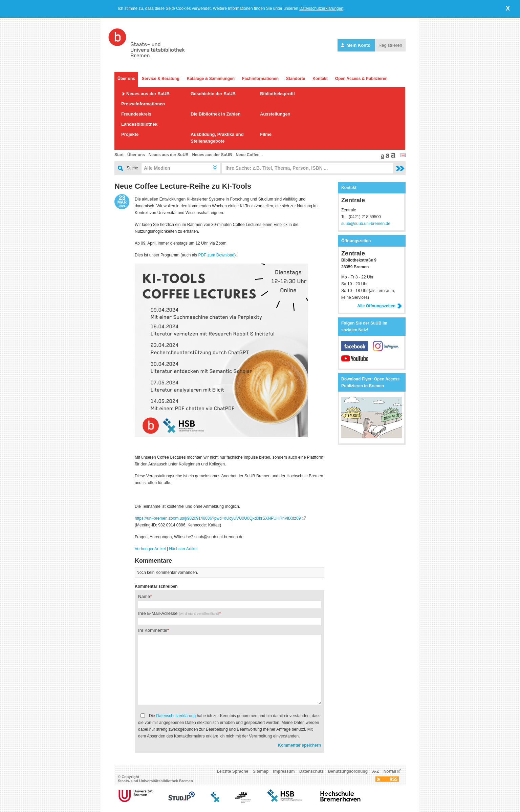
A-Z (375, 771)
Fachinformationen (260, 79)
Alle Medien (157, 168)
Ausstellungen (275, 114)
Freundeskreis (136, 114)
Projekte (130, 134)
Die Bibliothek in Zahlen (215, 114)
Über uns (126, 79)
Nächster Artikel (183, 549)
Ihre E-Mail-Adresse (179, 613)
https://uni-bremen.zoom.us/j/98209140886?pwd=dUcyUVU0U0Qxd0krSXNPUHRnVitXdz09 (218, 518)
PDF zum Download (216, 255)
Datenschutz (311, 771)
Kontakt (320, 79)
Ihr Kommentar (153, 630)
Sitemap (261, 771)
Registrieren (390, 45)
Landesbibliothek (139, 124)
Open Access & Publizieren (361, 79)
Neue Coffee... (249, 155)
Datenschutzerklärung (176, 716)
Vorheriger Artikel (150, 549)
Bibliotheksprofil (277, 94)
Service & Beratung (161, 79)
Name (144, 596)
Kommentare (153, 561)
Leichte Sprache (233, 771)
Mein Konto (356, 45)
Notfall (390, 771)
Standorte (296, 79)
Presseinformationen (143, 104)
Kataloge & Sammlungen (211, 79)
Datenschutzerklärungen (321, 8)
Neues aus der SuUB (148, 94)
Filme (266, 134)
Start (119, 155)
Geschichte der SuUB (213, 94)
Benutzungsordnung (348, 771)
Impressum (284, 771)
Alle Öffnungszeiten (380, 306)
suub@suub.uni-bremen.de (366, 224)
